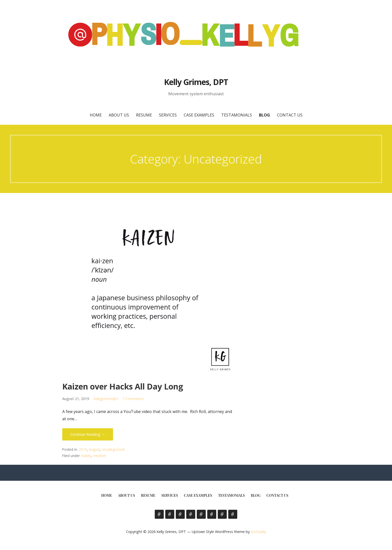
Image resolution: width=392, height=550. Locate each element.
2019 (83, 449)
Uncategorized (113, 449)
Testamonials (237, 115)
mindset (99, 456)
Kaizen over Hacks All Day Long (123, 386)
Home (96, 115)
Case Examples (199, 115)
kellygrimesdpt (106, 399)
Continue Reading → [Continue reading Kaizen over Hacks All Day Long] (88, 434)
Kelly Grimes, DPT (196, 82)
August (94, 449)
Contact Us (290, 115)
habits (86, 456)
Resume (144, 115)
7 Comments (133, 399)
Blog (264, 115)
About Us (119, 115)
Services (168, 115)
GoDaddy (258, 532)
